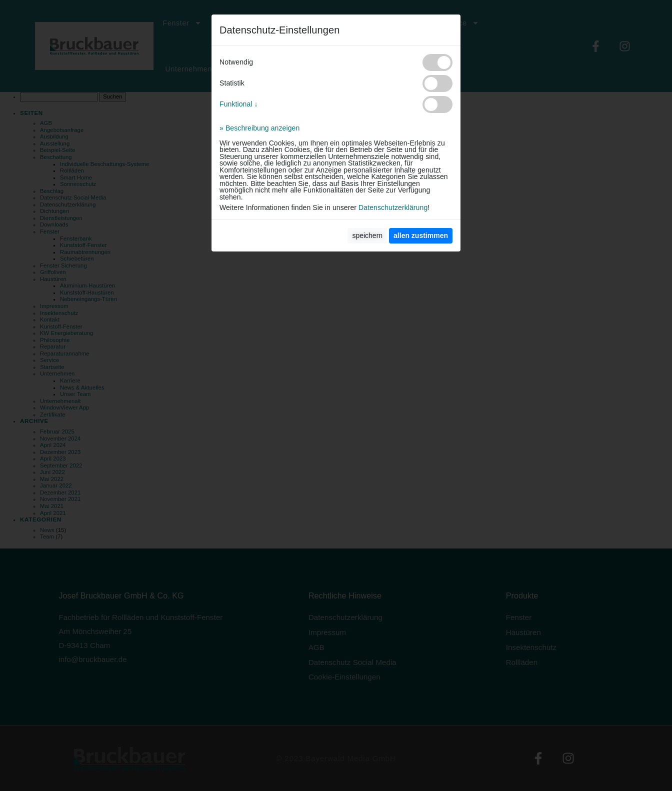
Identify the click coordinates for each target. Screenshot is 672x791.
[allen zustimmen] (421, 236)
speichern (367, 235)
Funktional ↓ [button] (239, 104)
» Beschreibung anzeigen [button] (259, 128)
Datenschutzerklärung (393, 207)
